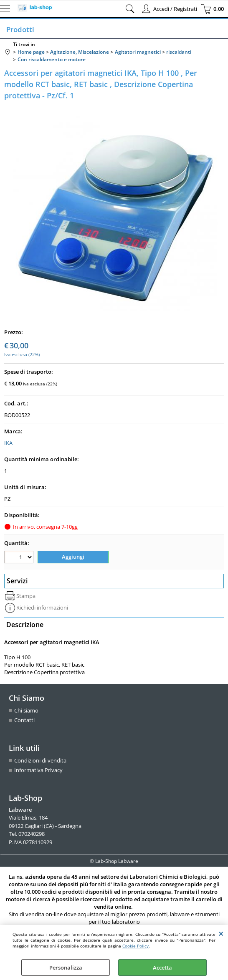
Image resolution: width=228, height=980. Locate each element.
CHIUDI (221, 933)
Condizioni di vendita (40, 760)
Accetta (162, 967)
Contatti (24, 720)
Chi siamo (26, 710)
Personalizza (66, 967)
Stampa (26, 596)
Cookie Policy (136, 946)
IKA (8, 443)
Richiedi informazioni (42, 607)
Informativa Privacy (38, 770)
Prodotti (19, 30)
